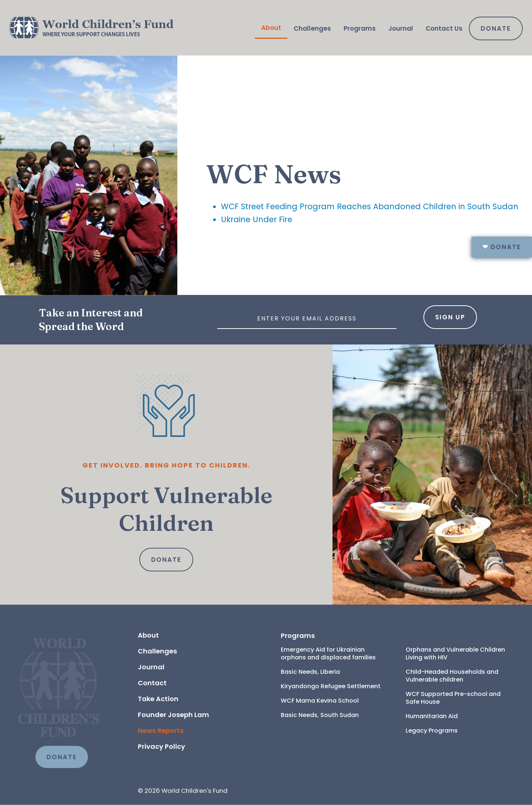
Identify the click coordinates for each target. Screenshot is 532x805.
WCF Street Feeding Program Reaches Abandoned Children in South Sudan (370, 206)
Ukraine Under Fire (257, 219)
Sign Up (450, 317)
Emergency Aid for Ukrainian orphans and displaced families (328, 653)
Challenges (312, 28)
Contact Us (444, 28)
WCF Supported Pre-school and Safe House (454, 698)
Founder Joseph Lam (173, 715)
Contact (152, 683)
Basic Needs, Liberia (310, 672)
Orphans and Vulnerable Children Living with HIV (456, 653)
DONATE (62, 757)
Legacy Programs (432, 731)
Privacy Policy (161, 746)
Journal (401, 28)
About (271, 28)
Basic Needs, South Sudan (320, 715)
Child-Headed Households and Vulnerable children (453, 676)
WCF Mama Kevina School (320, 701)
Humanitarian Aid (432, 716)
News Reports (161, 731)
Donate (496, 28)
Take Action (158, 699)
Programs (360, 28)
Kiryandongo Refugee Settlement (331, 686)
